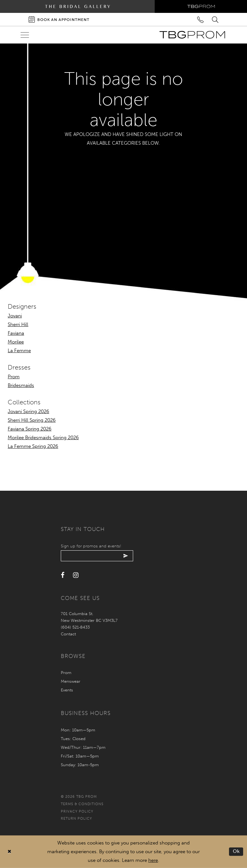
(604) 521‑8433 (75, 627)
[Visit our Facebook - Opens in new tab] (63, 575)
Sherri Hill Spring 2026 (32, 420)
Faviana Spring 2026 (30, 429)
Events (67, 690)
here (153, 860)
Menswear (71, 681)
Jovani (15, 316)
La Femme (19, 351)
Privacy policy (77, 811)
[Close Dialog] (9, 852)
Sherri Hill (18, 324)
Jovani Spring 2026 (28, 411)
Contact (68, 634)
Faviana (16, 333)
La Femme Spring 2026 (33, 446)
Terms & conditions (82, 804)
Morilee (16, 342)
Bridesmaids (21, 385)
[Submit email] (126, 556)
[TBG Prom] (192, 35)
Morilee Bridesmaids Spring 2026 (43, 438)
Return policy (76, 819)
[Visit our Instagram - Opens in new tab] (76, 575)
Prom (14, 377)
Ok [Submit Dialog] (237, 852)
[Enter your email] (97, 556)
